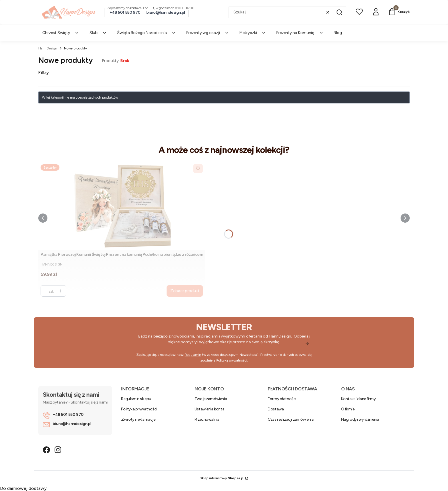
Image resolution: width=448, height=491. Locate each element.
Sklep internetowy (222, 478)
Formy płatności (282, 399)
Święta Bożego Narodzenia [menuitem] (147, 33)
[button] (339, 12)
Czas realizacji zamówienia (291, 419)
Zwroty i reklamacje (138, 419)
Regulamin (193, 355)
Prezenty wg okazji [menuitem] (208, 33)
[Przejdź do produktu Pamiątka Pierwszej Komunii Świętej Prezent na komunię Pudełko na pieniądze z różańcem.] (122, 206)
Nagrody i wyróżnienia (360, 419)
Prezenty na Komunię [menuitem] (300, 33)
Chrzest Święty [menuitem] (61, 33)
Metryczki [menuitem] (253, 33)
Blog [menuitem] (338, 33)
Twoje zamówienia (211, 399)
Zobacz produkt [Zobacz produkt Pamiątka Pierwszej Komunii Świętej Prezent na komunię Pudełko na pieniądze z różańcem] (185, 291)
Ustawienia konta (209, 409)
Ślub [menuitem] (98, 33)
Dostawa (276, 409)
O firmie (348, 409)
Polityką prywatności (232, 360)
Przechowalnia (207, 419)
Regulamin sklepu (136, 399)
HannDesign (48, 48)
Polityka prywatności (139, 409)
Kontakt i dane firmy (358, 399)
